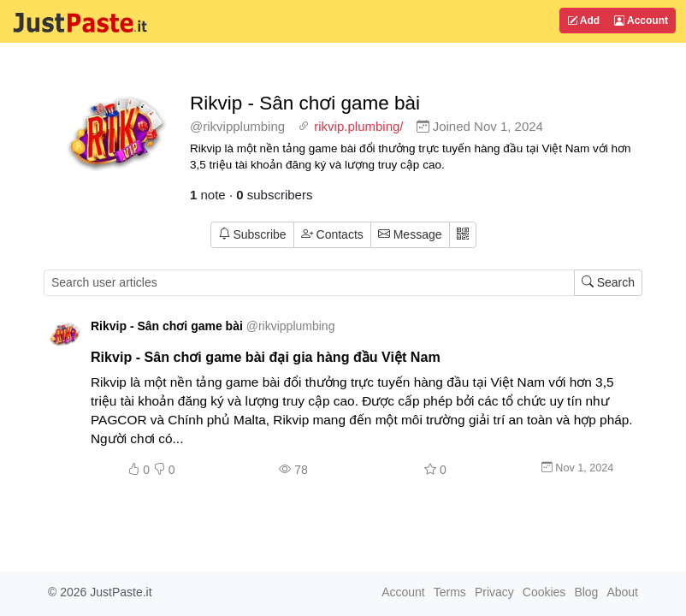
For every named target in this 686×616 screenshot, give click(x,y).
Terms (450, 592)
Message (410, 234)
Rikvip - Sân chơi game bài (305, 103)
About (622, 592)
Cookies (544, 592)
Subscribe (252, 234)
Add (583, 21)
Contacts (332, 234)
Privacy (494, 592)
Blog (586, 592)
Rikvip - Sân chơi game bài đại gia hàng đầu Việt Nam (266, 357)
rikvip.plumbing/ (358, 126)
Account (641, 21)
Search (608, 282)
